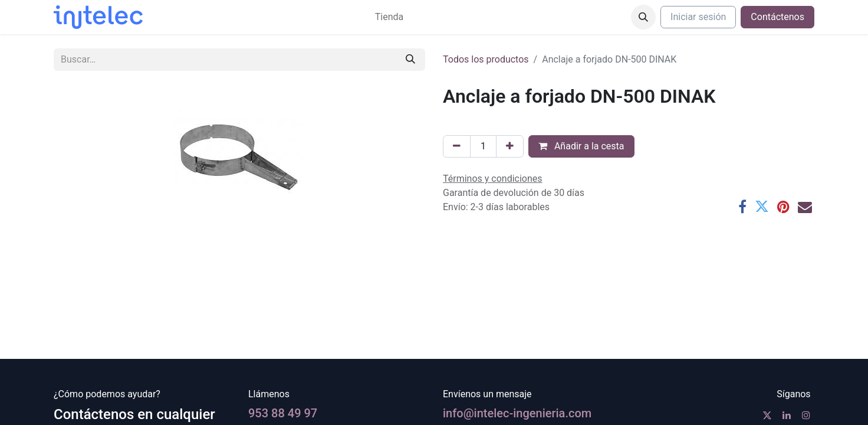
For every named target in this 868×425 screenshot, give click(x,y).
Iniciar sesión (698, 17)
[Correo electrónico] (805, 207)
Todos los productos (486, 59)
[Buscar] (410, 60)
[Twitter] (762, 207)
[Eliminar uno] (457, 146)
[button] (643, 17)
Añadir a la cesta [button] (581, 146)
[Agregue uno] (510, 146)
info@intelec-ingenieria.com (517, 413)
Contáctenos (777, 17)
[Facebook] (742, 207)
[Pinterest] (783, 207)
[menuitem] (389, 17)
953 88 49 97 (283, 413)
